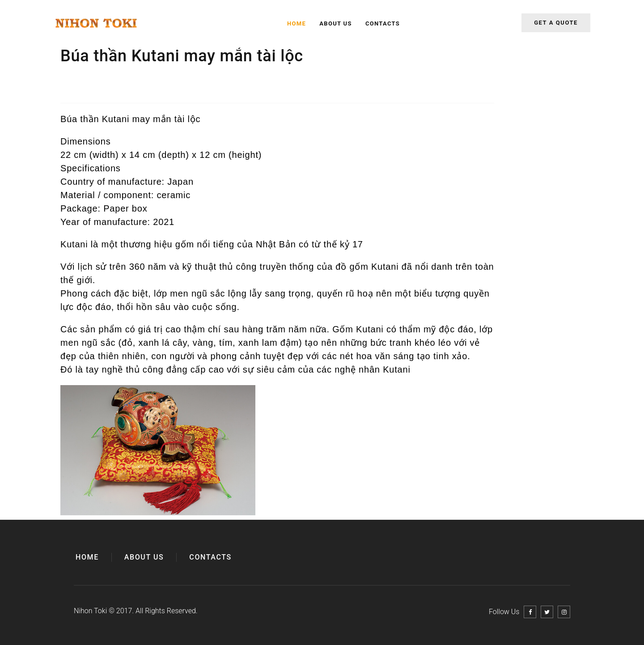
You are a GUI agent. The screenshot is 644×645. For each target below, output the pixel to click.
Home (297, 23)
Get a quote (556, 23)
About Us (335, 23)
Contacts (383, 23)
